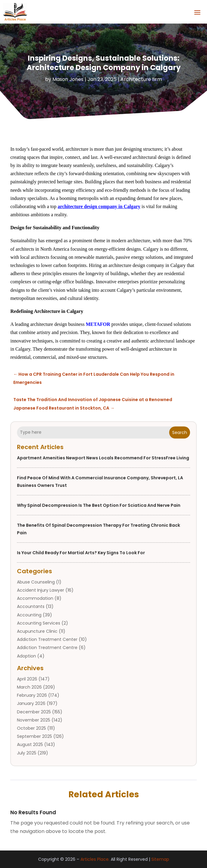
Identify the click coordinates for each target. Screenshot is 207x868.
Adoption (26, 656)
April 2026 (27, 679)
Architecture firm (141, 79)
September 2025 (34, 736)
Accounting (29, 615)
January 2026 (31, 703)
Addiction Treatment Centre (47, 648)
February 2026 (32, 695)
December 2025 (34, 712)
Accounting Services (39, 623)
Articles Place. (95, 859)
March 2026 (29, 687)
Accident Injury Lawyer (41, 590)
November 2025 (34, 720)
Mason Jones (68, 79)
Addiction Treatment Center (47, 639)
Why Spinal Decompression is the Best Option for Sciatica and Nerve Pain (99, 505)
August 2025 (30, 744)
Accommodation (35, 598)
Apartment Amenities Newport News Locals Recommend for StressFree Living (103, 458)
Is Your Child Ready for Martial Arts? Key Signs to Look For (81, 553)
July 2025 (27, 753)
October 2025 (31, 728)
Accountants (31, 606)
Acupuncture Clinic (37, 631)
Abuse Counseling (36, 582)
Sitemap (160, 859)
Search (180, 432)
